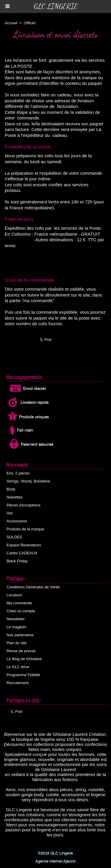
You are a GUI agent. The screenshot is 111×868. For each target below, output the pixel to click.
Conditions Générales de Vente (33, 587)
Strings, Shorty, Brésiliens (28, 481)
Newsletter (16, 619)
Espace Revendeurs (24, 545)
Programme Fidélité (23, 675)
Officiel (30, 23)
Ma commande (19, 603)
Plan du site (17, 643)
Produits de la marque (25, 529)
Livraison (14, 595)
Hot (9, 513)
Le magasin (16, 627)
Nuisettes (15, 497)
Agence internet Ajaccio (56, 861)
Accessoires (17, 521)
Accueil (11, 23)
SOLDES (14, 537)
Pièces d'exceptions (24, 505)
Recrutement (17, 683)
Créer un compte (21, 611)
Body (11, 489)
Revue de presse (21, 651)
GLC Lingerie (56, 6)
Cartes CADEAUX (22, 553)
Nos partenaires (20, 635)
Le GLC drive (18, 667)
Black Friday (17, 561)
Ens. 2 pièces (18, 473)
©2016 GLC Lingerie (55, 853)
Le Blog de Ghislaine (24, 659)
